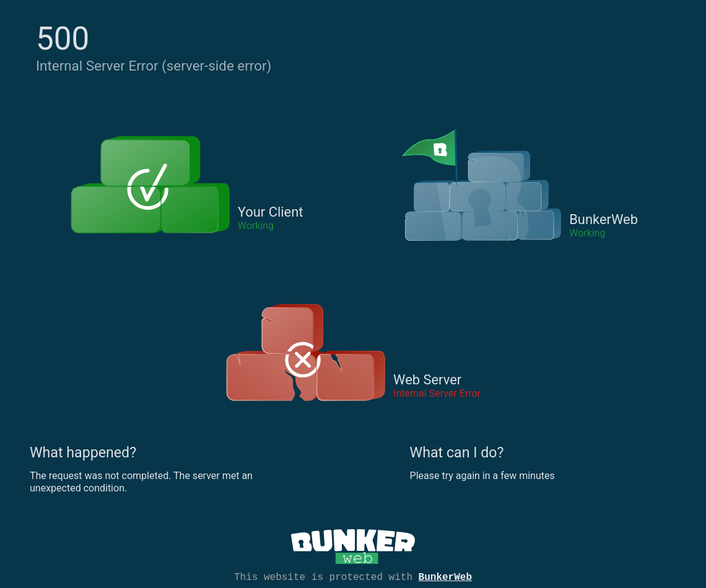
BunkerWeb (445, 576)
